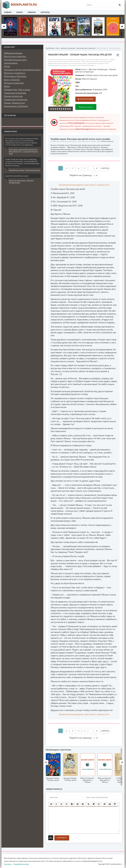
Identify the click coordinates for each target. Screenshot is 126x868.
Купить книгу (86, 107)
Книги (84, 69)
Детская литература (98, 69)
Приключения (11, 63)
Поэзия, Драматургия (14, 103)
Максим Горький (89, 79)
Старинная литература (15, 93)
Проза (7, 66)
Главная (8, 12)
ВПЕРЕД (105, 168)
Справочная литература (16, 99)
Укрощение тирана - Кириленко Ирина (24, 170)
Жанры (20, 12)
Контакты (45, 12)
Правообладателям (21, 864)
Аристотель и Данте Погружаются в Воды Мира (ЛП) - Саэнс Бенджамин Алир (23, 151)
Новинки (32, 12)
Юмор (7, 86)
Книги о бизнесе (12, 80)
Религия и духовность (15, 73)
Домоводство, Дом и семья (17, 89)
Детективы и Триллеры (15, 76)
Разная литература (13, 96)
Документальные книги (15, 60)
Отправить (62, 838)
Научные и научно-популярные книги (22, 70)
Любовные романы (13, 53)
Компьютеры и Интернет (16, 106)
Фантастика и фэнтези (15, 56)
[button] (51, 804)
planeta (20, 5)
